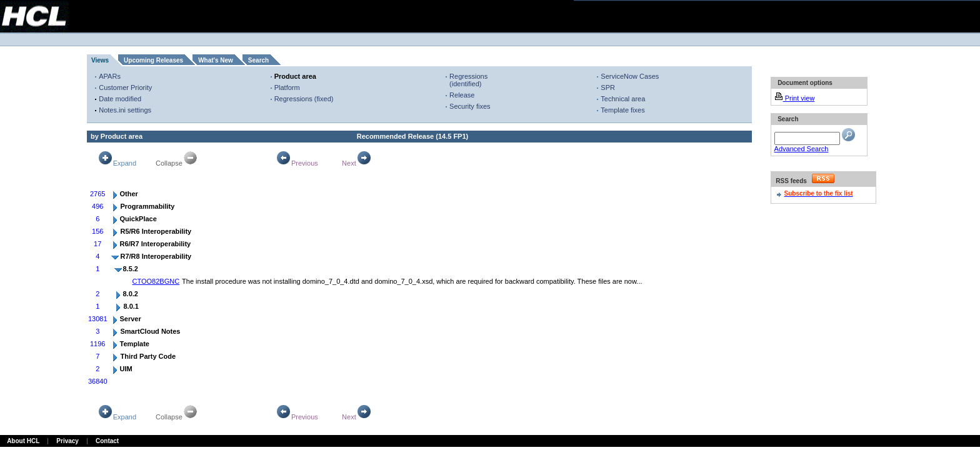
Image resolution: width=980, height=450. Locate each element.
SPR (608, 87)
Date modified (120, 99)
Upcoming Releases (153, 60)
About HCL (23, 441)
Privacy (67, 441)
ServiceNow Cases (630, 76)
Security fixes (470, 106)
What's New (216, 60)
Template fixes (622, 110)
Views (100, 60)
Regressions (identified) (468, 80)
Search (258, 60)
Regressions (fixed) (304, 99)
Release (462, 95)
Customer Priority (125, 87)
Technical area (623, 99)
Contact (107, 441)
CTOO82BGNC (156, 281)
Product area (295, 76)
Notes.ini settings (125, 110)
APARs (110, 76)
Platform (287, 87)
